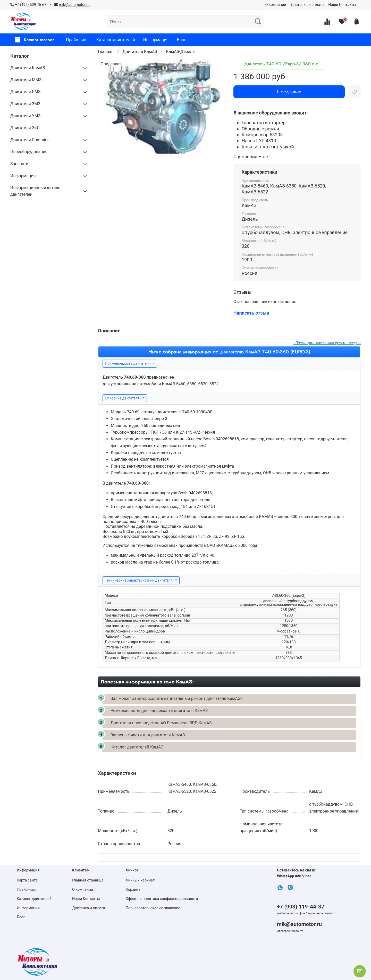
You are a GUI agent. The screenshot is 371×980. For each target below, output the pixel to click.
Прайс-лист (77, 40)
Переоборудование (29, 152)
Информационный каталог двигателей (36, 191)
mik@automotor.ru (299, 924)
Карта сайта (27, 880)
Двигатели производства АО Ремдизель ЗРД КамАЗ (161, 723)
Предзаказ (289, 92)
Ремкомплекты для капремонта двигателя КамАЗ (159, 711)
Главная (106, 52)
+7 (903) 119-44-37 (301, 907)
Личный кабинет (140, 880)
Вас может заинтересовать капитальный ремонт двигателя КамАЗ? (176, 698)
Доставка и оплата (307, 5)
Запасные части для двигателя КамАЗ (148, 735)
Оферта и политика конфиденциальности (162, 899)
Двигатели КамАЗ (140, 52)
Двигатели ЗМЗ (25, 104)
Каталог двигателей (116, 40)
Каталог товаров (35, 40)
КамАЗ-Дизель (180, 52)
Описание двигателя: (123, 398)
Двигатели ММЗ (26, 80)
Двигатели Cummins (30, 140)
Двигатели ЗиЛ (25, 128)
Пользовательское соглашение (153, 908)
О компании (276, 5)
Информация (156, 40)
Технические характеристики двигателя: (140, 580)
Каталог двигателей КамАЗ (137, 747)
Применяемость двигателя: (128, 363)
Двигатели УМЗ (25, 116)
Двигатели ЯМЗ (25, 92)
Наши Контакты (342, 5)
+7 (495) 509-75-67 (31, 5)
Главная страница (88, 880)
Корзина (133, 890)
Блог (181, 40)
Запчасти (19, 164)
